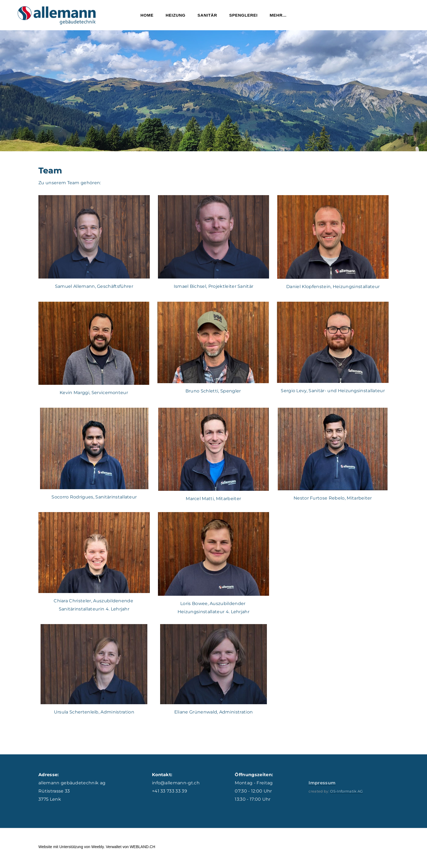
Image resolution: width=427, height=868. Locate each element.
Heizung (176, 16)
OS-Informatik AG (346, 794)
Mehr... (278, 16)
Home (147, 16)
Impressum (322, 786)
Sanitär (207, 16)
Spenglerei (243, 16)
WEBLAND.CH (142, 849)
